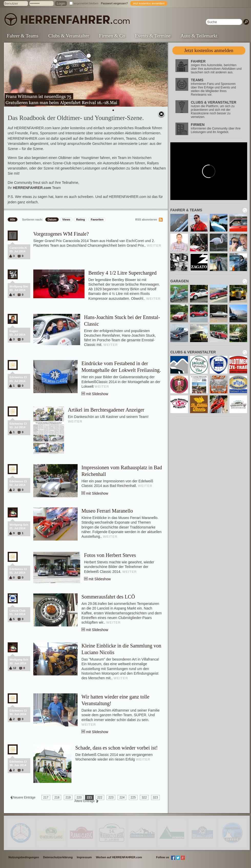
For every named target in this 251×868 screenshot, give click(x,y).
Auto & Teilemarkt (199, 36)
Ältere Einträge (85, 801)
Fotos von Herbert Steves (110, 555)
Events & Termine (153, 36)
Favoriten (97, 220)
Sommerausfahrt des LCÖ (108, 597)
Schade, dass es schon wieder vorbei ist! (117, 748)
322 (144, 797)
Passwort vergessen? (114, 3)
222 (100, 797)
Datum (52, 220)
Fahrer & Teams (23, 36)
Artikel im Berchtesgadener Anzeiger (106, 410)
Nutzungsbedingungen (24, 857)
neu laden (245, 210)
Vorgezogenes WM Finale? (61, 234)
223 (111, 797)
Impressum (84, 857)
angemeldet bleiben (86, 3)
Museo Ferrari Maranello (107, 511)
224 (122, 797)
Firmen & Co (112, 36)
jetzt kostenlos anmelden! (149, 3)
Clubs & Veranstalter (69, 36)
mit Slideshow (97, 394)
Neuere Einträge (24, 797)
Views (66, 220)
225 (133, 797)
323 (155, 797)
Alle (13, 220)
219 (68, 797)
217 (46, 797)
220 (79, 797)
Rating (80, 220)
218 (57, 797)
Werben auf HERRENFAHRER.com (119, 857)
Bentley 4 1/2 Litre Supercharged (122, 273)
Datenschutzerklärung (58, 857)
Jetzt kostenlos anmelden (209, 50)
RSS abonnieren (146, 220)
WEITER (154, 246)
